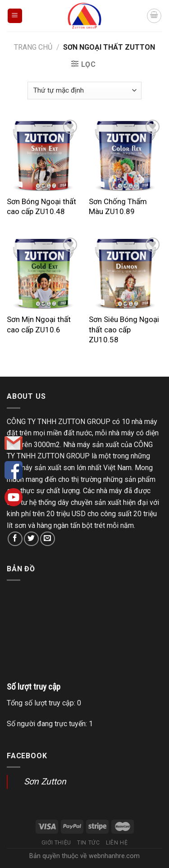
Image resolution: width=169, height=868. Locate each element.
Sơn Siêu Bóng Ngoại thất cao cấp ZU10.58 (124, 329)
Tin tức (88, 843)
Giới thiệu (56, 843)
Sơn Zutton (45, 782)
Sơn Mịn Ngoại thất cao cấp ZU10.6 (39, 324)
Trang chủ (33, 47)
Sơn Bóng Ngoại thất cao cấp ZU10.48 (41, 206)
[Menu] (15, 16)
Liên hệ (117, 843)
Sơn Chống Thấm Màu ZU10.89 (118, 206)
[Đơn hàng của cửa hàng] (84, 91)
